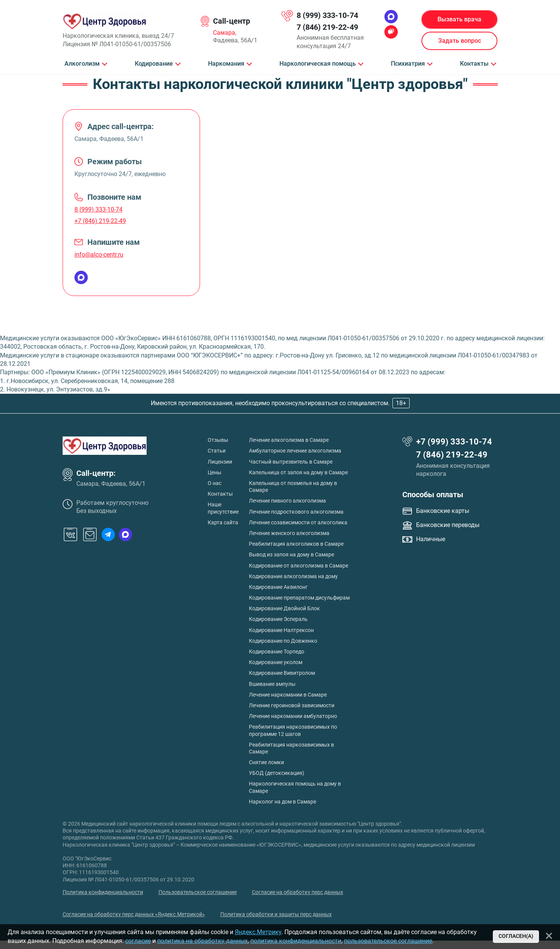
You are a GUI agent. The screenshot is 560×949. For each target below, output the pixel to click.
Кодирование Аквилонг (278, 587)
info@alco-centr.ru (99, 255)
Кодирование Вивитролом (282, 673)
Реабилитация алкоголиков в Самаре (296, 544)
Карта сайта (223, 522)
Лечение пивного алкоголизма (287, 501)
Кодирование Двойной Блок (284, 608)
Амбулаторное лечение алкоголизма (295, 451)
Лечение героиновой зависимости (292, 705)
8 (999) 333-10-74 (327, 15)
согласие (138, 941)
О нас (215, 483)
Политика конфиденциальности (103, 892)
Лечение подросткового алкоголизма (296, 512)
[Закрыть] (549, 936)
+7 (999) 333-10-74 (454, 442)
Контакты (474, 64)
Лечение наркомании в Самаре (288, 695)
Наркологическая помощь (318, 64)
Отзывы (218, 440)
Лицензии (220, 462)
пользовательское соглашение (388, 941)
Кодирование (154, 64)
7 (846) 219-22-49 (327, 27)
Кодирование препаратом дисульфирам (299, 598)
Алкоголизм (82, 64)
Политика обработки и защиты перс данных (276, 914)
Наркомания (226, 64)
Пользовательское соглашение (198, 892)
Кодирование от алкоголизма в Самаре (299, 566)
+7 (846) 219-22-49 (100, 221)
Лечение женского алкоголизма (289, 533)
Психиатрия (408, 64)
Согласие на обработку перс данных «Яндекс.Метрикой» (134, 914)
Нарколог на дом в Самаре (282, 802)
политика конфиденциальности (296, 941)
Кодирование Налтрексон (281, 630)
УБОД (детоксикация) (277, 773)
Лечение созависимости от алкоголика (298, 522)
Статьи (217, 451)
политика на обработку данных (203, 941)
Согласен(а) (516, 936)
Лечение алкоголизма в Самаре (289, 440)
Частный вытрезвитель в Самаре (291, 462)
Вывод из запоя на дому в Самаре (291, 555)
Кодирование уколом (276, 662)
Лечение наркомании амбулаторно (293, 716)
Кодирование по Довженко (283, 641)
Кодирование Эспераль (278, 619)
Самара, (225, 33)
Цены (215, 472)
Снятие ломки (266, 762)
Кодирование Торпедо (277, 652)
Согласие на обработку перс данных (298, 892)
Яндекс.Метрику (258, 932)
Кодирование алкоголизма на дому (293, 576)
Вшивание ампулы (272, 684)
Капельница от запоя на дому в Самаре (298, 472)
